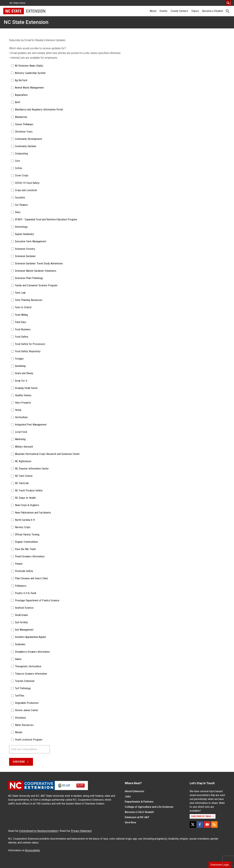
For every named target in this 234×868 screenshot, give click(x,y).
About (153, 11)
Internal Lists (18, 58)
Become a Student (213, 11)
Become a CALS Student (139, 812)
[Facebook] (200, 824)
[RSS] (214, 824)
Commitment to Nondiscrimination (38, 831)
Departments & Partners (139, 802)
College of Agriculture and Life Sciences (149, 807)
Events (163, 11)
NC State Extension (26, 22)
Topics (195, 11)
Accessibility (33, 850)
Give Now (130, 822)
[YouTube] (207, 824)
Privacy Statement (81, 831)
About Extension (134, 791)
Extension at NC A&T (137, 817)
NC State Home (17, 3)
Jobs (128, 796)
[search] (229, 3)
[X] (193, 824)
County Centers (179, 11)
